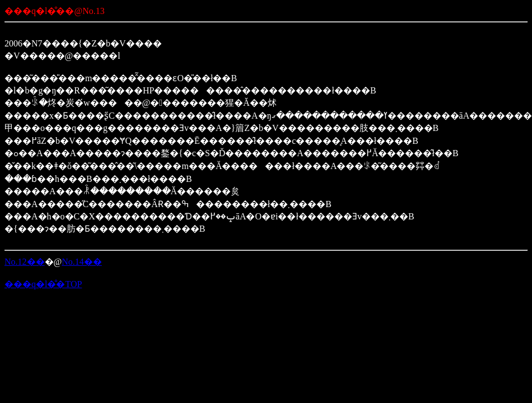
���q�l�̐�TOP (43, 284)
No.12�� (25, 262)
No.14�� (82, 262)
